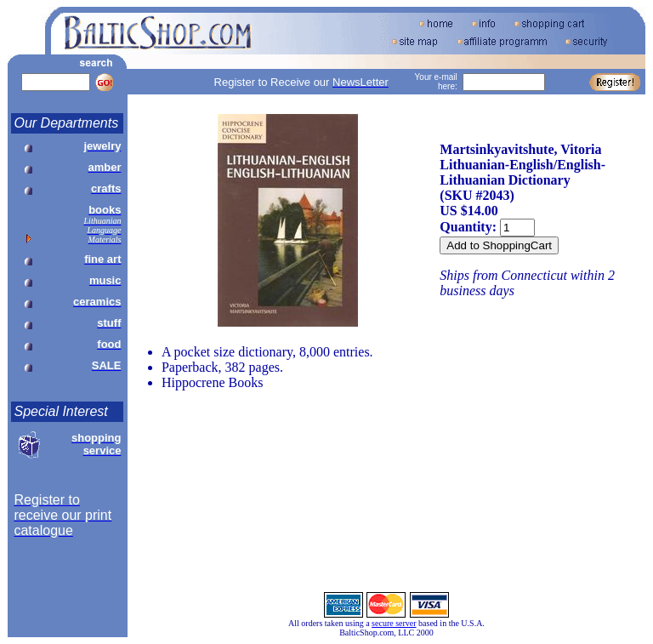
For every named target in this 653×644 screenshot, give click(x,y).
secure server (394, 623)
